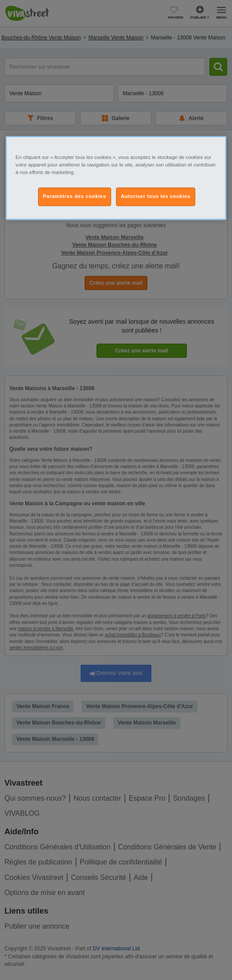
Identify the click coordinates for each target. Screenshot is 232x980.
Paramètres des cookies (75, 197)
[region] (116, 178)
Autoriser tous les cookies (156, 197)
